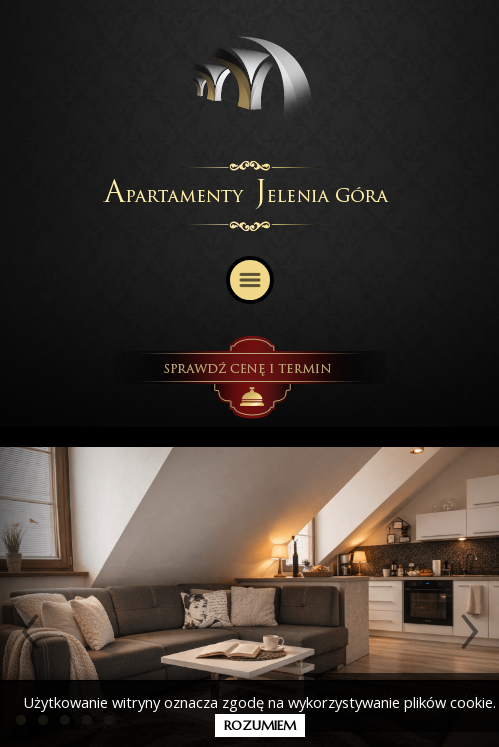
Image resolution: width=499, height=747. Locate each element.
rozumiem (260, 725)
